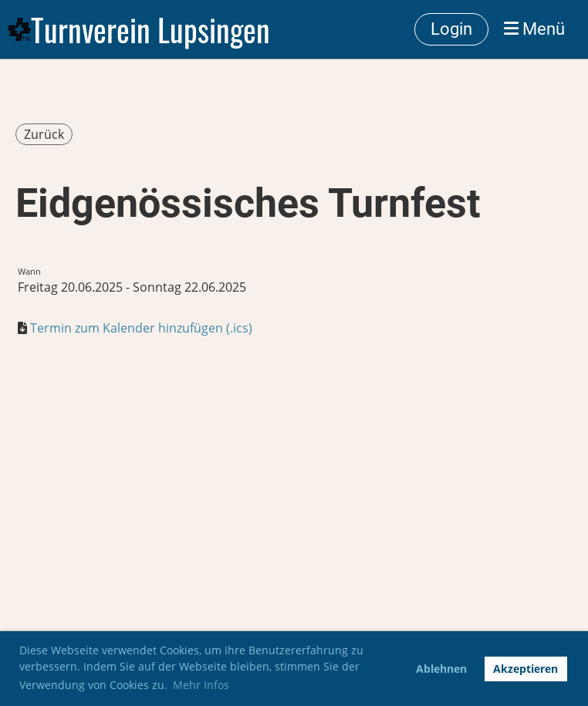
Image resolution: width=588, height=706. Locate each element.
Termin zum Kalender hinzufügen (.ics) (141, 328)
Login (451, 29)
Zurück (44, 134)
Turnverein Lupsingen (150, 29)
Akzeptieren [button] (525, 669)
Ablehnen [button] (441, 669)
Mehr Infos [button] (201, 685)
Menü (534, 29)
